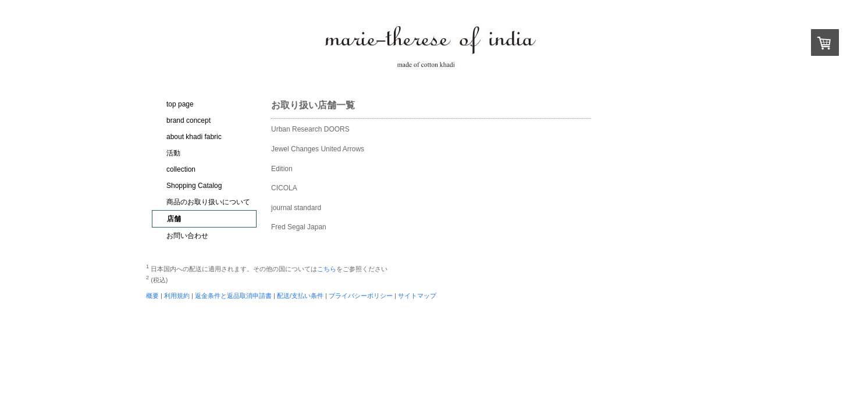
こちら (327, 269)
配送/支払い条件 (300, 296)
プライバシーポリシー (361, 296)
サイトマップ (417, 296)
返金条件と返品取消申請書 (233, 296)
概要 (152, 296)
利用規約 (177, 296)
